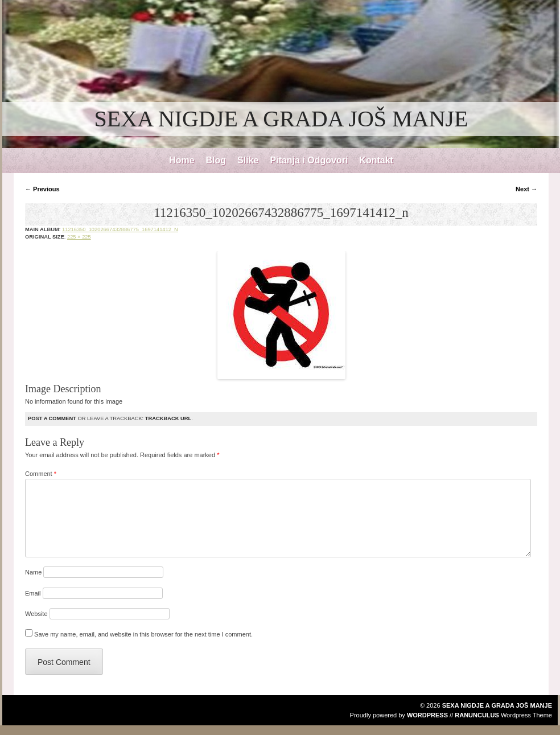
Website (36, 614)
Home (182, 160)
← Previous (42, 189)
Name (33, 572)
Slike (248, 160)
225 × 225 (79, 237)
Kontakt (376, 160)
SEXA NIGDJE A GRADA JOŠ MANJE (281, 119)
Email (33, 593)
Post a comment (52, 418)
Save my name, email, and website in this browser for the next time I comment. (143, 634)
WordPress (427, 715)
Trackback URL (168, 418)
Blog (216, 160)
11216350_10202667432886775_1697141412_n (120, 229)
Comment (41, 474)
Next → (526, 189)
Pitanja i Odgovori (309, 160)
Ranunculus (477, 715)
